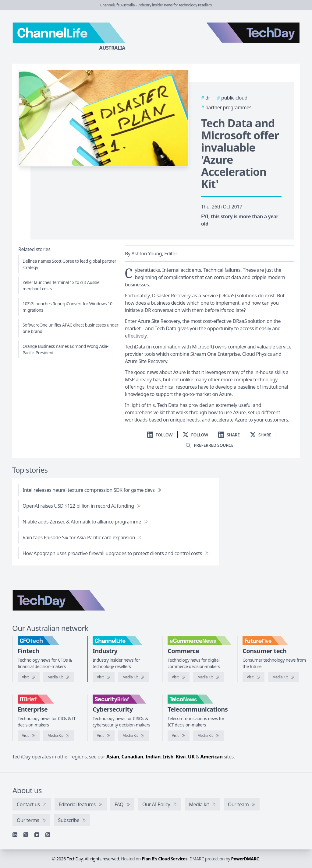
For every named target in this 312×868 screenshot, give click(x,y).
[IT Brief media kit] (58, 736)
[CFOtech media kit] (58, 677)
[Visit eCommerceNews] (179, 677)
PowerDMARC (245, 859)
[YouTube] (37, 835)
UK (191, 757)
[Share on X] (261, 435)
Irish (168, 757)
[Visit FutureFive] (253, 677)
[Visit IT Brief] (29, 736)
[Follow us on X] (195, 435)
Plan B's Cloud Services (165, 859)
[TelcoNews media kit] (208, 736)
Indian (153, 757)
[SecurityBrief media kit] (133, 736)
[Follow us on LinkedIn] (160, 435)
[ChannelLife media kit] (133, 677)
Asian (113, 757)
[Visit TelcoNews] (179, 736)
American (212, 757)
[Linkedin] (15, 835)
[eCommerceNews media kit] (208, 677)
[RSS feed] (48, 835)
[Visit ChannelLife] (104, 677)
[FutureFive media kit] (283, 677)
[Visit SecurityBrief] (104, 736)
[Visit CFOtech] (29, 677)
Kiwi (181, 757)
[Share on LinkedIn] (229, 435)
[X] (26, 835)
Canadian (133, 757)
